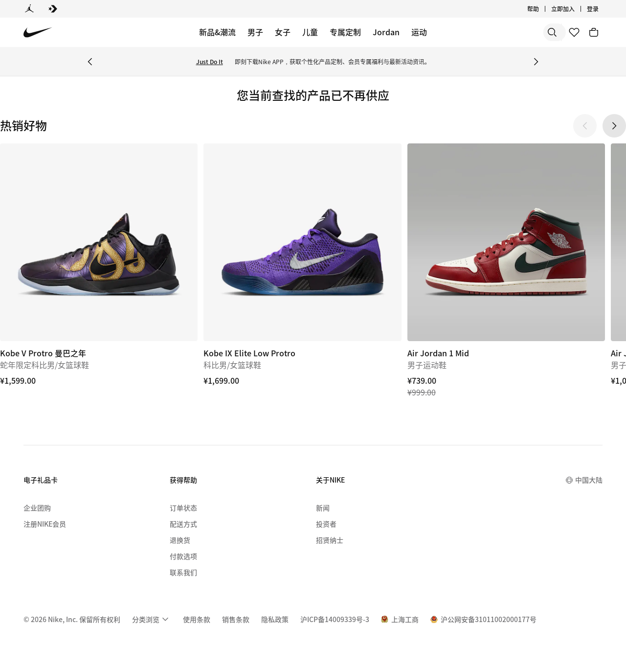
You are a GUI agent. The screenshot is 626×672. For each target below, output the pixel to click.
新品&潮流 (217, 32)
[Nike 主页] (38, 33)
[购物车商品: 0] (594, 32)
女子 (283, 32)
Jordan (386, 32)
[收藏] (574, 32)
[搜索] (484, 32)
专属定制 (345, 32)
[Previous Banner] (90, 62)
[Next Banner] (536, 62)
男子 (255, 32)
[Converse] (53, 9)
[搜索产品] (523, 32)
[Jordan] (29, 9)
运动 (419, 32)
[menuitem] (152, 619)
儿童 (310, 32)
